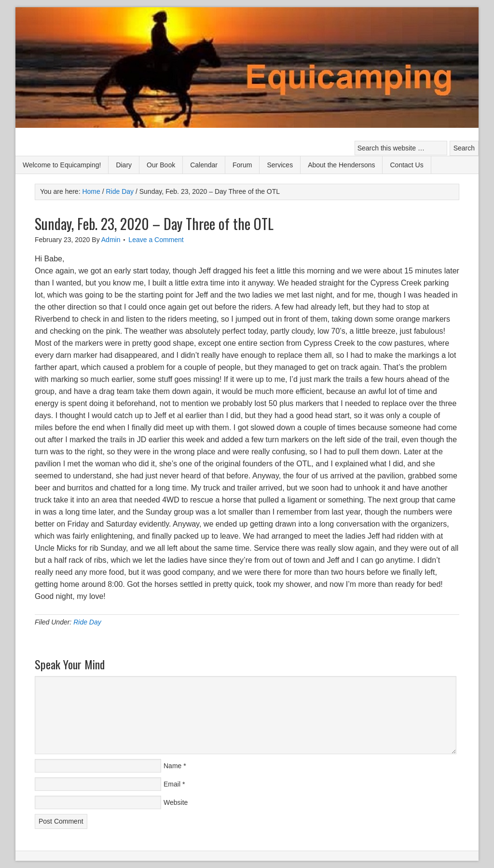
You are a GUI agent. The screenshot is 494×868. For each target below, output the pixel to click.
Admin (111, 240)
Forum (242, 165)
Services (280, 165)
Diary (124, 165)
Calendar (204, 165)
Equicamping (247, 69)
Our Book (161, 165)
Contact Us (406, 165)
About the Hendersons (341, 165)
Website (176, 802)
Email (172, 784)
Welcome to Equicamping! (62, 165)
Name (172, 766)
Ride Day (87, 622)
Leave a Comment (156, 240)
